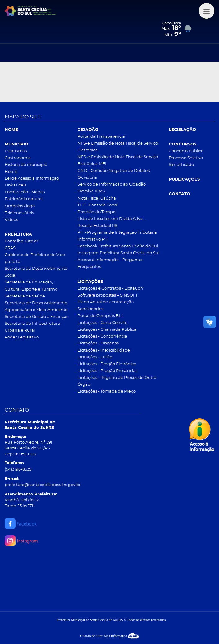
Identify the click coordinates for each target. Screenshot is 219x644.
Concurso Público (186, 151)
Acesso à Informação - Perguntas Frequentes (110, 263)
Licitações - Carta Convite (103, 323)
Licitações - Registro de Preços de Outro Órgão (117, 381)
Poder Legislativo (22, 337)
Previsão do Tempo (96, 212)
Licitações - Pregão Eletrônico (107, 364)
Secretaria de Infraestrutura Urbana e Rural (32, 327)
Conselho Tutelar (21, 241)
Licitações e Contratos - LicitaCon (110, 289)
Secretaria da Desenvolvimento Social (36, 272)
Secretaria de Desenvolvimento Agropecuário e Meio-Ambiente (36, 307)
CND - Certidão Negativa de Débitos (114, 171)
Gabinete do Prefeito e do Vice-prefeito (36, 258)
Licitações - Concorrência (102, 336)
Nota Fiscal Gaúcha (97, 198)
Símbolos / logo (20, 206)
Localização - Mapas (25, 192)
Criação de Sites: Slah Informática (109, 636)
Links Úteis (15, 185)
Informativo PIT (93, 239)
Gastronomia (18, 158)
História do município (26, 165)
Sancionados (90, 309)
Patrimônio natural (24, 199)
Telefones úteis (19, 213)
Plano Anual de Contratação (106, 302)
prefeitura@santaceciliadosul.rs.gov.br (43, 485)
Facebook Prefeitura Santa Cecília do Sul (118, 246)
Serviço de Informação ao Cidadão (112, 184)
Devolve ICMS (91, 191)
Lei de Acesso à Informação (32, 179)
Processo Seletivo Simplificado (186, 161)
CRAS (10, 248)
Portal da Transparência (101, 137)
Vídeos (11, 220)
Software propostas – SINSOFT (108, 295)
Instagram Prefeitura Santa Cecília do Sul (118, 253)
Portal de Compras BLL (101, 316)
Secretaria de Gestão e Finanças (36, 317)
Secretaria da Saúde (25, 296)
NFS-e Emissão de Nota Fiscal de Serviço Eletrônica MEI (118, 161)
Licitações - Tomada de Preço (107, 391)
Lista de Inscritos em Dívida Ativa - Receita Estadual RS (111, 222)
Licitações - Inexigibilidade (104, 350)
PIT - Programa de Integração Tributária (117, 233)
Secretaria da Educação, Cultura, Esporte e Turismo (31, 286)
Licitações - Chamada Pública (107, 330)
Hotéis (11, 172)
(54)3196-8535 (18, 469)
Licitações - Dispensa (98, 343)
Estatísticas (16, 151)
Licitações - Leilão (95, 357)
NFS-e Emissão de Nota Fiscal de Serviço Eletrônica (118, 147)
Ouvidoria (87, 178)
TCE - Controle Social (98, 205)
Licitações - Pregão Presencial (107, 371)
